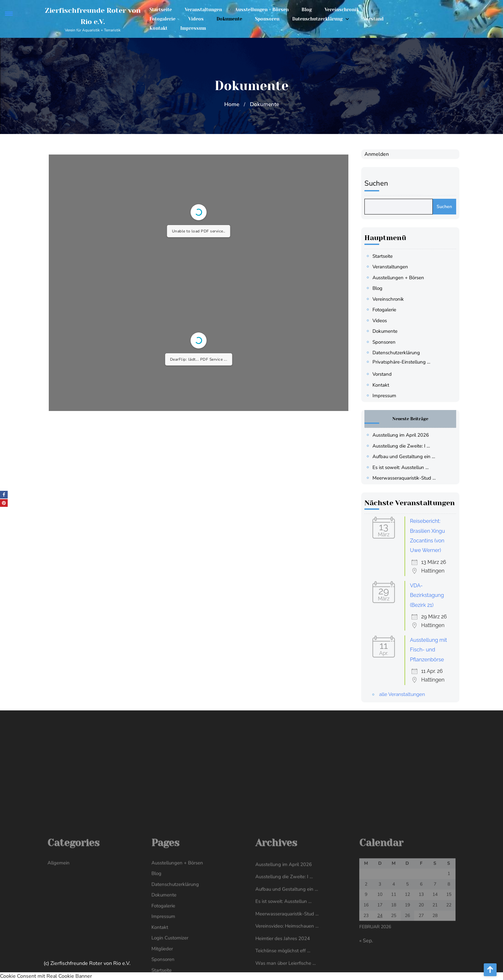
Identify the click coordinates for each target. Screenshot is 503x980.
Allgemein (59, 936)
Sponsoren (267, 17)
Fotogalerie (162, 17)
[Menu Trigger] (9, 14)
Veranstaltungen (203, 8)
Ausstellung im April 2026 (406, 435)
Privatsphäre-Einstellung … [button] (406, 362)
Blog (307, 8)
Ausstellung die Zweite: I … (406, 446)
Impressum (193, 26)
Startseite (161, 8)
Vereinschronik (342, 8)
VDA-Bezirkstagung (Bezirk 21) (432, 595)
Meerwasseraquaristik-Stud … (409, 478)
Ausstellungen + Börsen (262, 8)
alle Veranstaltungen (407, 694)
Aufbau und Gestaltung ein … (409, 456)
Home (232, 104)
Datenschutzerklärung (317, 17)
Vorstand (373, 17)
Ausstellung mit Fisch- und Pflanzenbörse (434, 650)
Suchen (381, 183)
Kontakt (158, 26)
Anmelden (382, 154)
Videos (196, 17)
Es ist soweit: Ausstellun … (406, 467)
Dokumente (229, 17)
